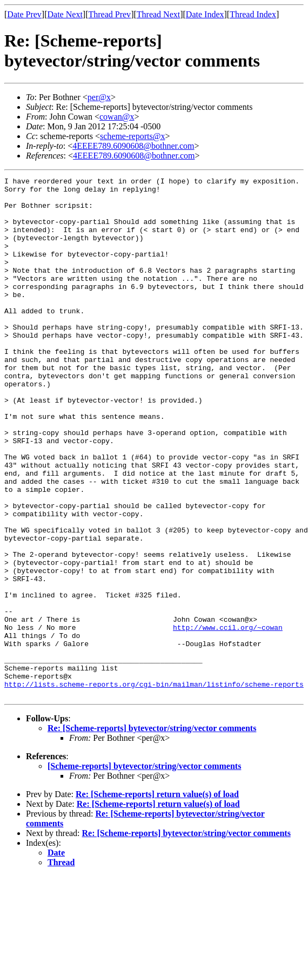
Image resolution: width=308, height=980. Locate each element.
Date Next (65, 14)
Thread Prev (109, 14)
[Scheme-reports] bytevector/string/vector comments (144, 870)
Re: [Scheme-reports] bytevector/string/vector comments (152, 832)
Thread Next (158, 14)
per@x (99, 97)
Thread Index (253, 14)
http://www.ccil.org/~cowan (228, 718)
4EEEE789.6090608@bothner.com (133, 146)
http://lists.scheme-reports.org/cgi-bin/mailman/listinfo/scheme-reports (154, 786)
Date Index (205, 14)
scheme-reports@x (132, 136)
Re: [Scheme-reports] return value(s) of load (157, 898)
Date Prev (24, 14)
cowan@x (117, 117)
